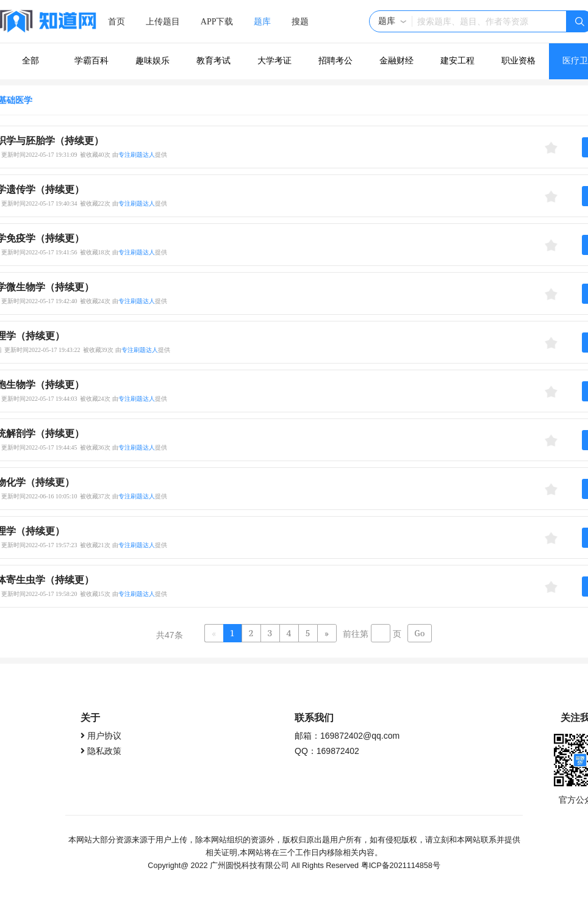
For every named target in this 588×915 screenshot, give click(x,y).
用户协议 (104, 736)
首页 (117, 22)
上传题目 (163, 22)
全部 (30, 61)
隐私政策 (104, 751)
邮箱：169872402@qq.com (347, 736)
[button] (393, 21)
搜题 (300, 22)
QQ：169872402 (327, 751)
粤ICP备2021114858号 (401, 866)
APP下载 (217, 22)
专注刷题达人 (137, 155)
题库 (262, 22)
